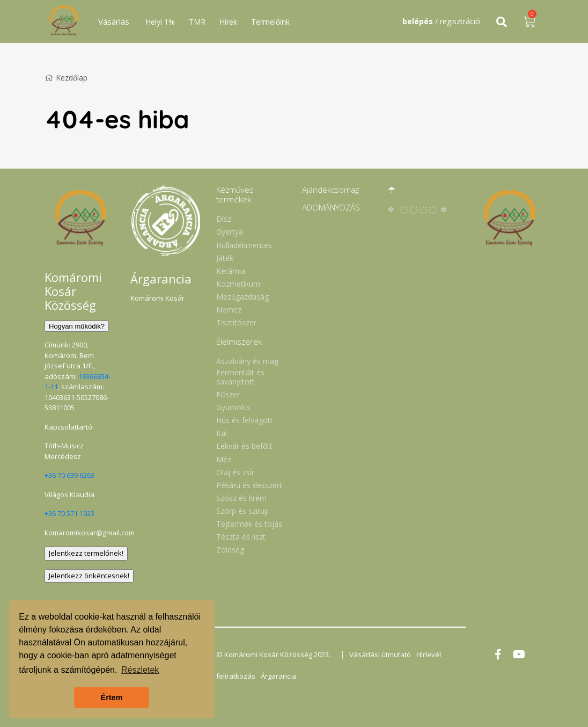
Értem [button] (112, 697)
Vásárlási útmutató (380, 655)
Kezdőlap (66, 78)
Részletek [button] (140, 670)
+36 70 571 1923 (69, 513)
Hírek (228, 22)
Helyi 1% (160, 22)
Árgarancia (278, 676)
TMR (197, 22)
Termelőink (270, 22)
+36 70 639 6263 (69, 475)
